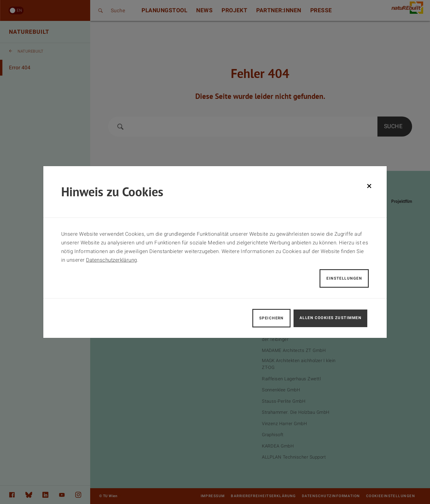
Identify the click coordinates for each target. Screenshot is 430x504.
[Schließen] (369, 186)
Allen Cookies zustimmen (330, 318)
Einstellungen (344, 278)
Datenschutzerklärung (112, 260)
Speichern (271, 318)
